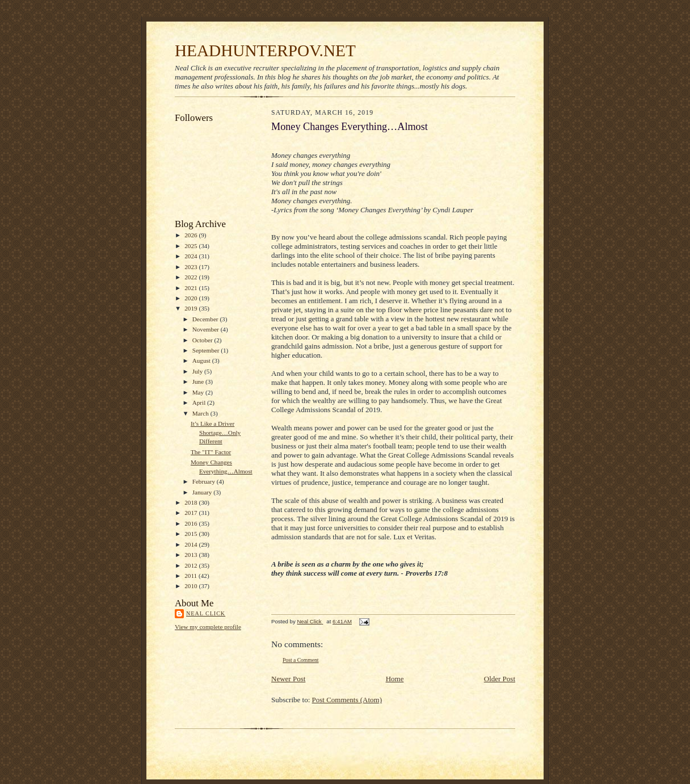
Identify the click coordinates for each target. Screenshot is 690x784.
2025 (192, 246)
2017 (192, 513)
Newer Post (288, 679)
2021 (192, 288)
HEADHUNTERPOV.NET (265, 51)
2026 (192, 235)
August (202, 360)
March (201, 413)
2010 (192, 586)
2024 (192, 256)
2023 (192, 267)
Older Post (500, 679)
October (203, 340)
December (206, 319)
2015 (192, 534)
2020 (192, 298)
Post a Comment (301, 660)
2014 (192, 544)
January (203, 492)
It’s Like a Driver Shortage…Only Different (216, 432)
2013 (192, 555)
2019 (192, 308)
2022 (192, 277)
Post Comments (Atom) (347, 700)
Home (395, 679)
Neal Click (206, 613)
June (199, 381)
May (199, 392)
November (207, 329)
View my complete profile (208, 627)
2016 (192, 523)
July (198, 371)
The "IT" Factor (211, 452)
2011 (192, 576)
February (205, 481)
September (207, 350)
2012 (192, 565)
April (200, 403)
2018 (192, 502)
